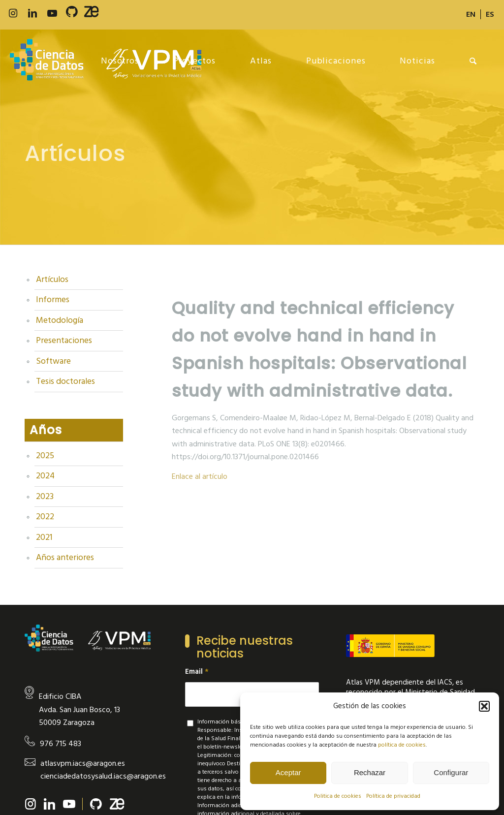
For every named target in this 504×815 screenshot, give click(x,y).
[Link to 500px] (72, 14)
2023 (45, 497)
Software (53, 361)
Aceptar (288, 772)
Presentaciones (64, 341)
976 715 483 (61, 744)
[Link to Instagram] (13, 14)
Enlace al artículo (200, 476)
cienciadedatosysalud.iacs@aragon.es (103, 776)
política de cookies (402, 745)
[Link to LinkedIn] (32, 14)
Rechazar (370, 772)
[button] (484, 706)
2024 (45, 476)
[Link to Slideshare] (92, 14)
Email (197, 672)
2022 (45, 517)
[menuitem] (471, 14)
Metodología (60, 320)
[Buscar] (473, 61)
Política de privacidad (393, 796)
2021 (44, 537)
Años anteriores (65, 558)
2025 (45, 456)
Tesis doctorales (65, 381)
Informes (53, 300)
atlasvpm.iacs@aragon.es (83, 763)
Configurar (451, 772)
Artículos (52, 280)
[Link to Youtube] (52, 14)
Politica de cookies (338, 796)
